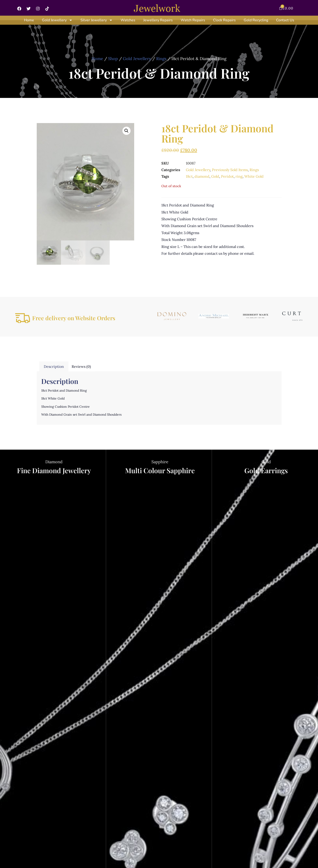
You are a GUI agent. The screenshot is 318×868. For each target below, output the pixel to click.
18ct (189, 176)
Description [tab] (54, 366)
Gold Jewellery (57, 20)
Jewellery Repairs (158, 20)
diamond (202, 176)
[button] (126, 131)
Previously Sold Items (230, 170)
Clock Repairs (224, 20)
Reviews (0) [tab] (81, 366)
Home (29, 20)
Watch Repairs (193, 20)
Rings (161, 59)
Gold (215, 176)
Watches (128, 20)
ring (239, 176)
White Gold (254, 176)
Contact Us (285, 20)
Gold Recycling (256, 20)
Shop (113, 59)
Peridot (227, 176)
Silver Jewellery (97, 20)
